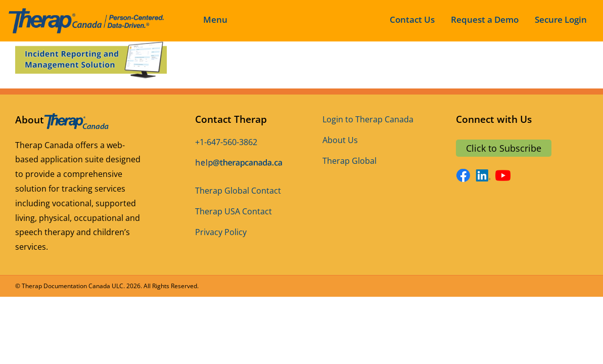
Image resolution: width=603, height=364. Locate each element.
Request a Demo (485, 19)
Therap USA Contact (234, 211)
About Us (340, 140)
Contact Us (412, 19)
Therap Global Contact (238, 191)
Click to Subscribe (504, 148)
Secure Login (561, 19)
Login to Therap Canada (368, 119)
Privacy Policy (221, 232)
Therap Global (350, 161)
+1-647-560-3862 (226, 142)
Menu (215, 19)
